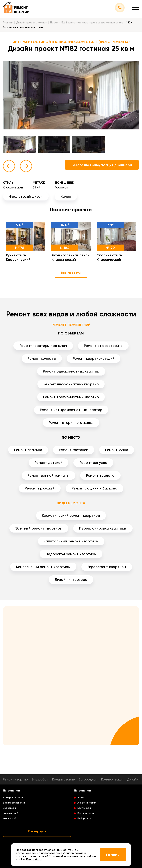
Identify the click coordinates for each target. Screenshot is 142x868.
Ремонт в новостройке (103, 346)
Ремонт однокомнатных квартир (71, 371)
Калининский (10, 813)
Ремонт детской (48, 463)
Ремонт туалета (100, 475)
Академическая (87, 803)
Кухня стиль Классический (18, 257)
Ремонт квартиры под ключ (43, 346)
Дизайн (133, 779)
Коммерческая (112, 779)
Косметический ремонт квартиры (71, 515)
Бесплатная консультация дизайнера (102, 165)
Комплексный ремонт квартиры (43, 567)
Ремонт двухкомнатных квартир (71, 384)
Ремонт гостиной (74, 450)
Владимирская (86, 813)
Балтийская (84, 808)
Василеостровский (14, 803)
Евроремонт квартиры (107, 567)
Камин (66, 196)
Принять (113, 855)
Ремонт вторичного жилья (71, 422)
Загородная (88, 779)
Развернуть (37, 831)
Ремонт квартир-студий (94, 358)
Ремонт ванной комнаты (48, 475)
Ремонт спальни (28, 450)
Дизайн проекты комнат (32, 23)
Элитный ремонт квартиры (39, 528)
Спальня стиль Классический (109, 257)
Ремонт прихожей (40, 488)
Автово (81, 798)
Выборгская (84, 818)
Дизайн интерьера (71, 580)
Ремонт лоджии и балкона (94, 488)
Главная (8, 23)
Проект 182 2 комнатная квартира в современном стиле (87, 23)
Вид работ (40, 779)
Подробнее (34, 859)
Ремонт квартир (15, 779)
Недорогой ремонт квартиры (71, 554)
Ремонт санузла (93, 463)
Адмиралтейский (13, 798)
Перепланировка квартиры (103, 528)
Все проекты (71, 273)
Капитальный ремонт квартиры (71, 541)
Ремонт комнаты (42, 358)
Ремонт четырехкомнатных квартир (71, 410)
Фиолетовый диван (26, 196)
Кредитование (63, 779)
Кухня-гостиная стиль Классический (70, 257)
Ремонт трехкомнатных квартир (71, 397)
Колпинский (10, 818)
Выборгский (10, 808)
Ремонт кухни (117, 450)
